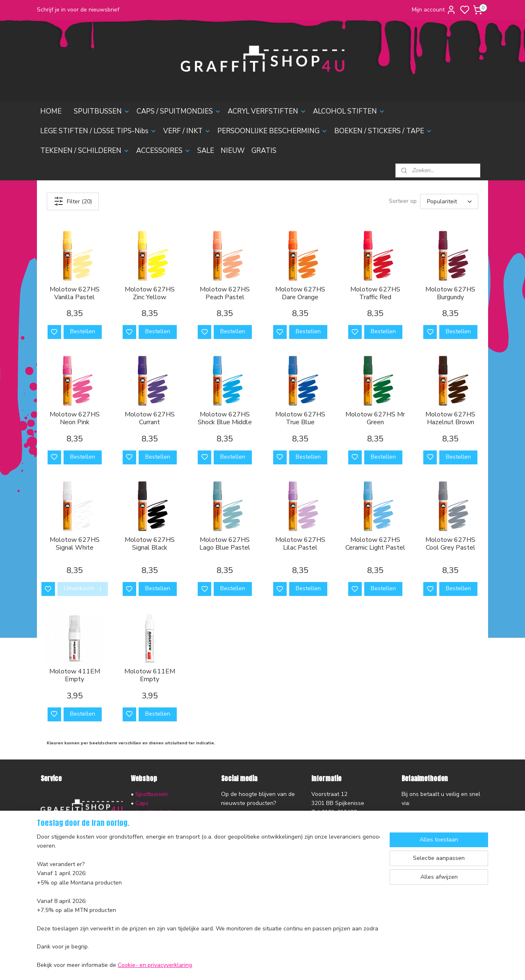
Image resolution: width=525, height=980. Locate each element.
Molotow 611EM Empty (150, 675)
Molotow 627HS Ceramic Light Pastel (375, 544)
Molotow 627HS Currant (150, 418)
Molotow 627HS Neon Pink (75, 418)
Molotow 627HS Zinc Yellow (150, 293)
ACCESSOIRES (163, 151)
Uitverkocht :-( (83, 588)
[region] (208, 902)
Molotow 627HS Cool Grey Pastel (450, 544)
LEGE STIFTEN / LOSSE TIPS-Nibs (98, 131)
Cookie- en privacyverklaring (155, 965)
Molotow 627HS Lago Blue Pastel (225, 544)
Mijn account (434, 10)
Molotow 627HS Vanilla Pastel (75, 293)
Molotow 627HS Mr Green (375, 418)
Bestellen (83, 331)
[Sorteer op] (449, 201)
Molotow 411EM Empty (75, 675)
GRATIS (264, 151)
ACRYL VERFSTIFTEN (267, 111)
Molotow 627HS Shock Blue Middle (225, 418)
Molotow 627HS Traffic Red (375, 293)
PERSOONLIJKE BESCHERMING (273, 131)
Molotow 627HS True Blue (300, 418)
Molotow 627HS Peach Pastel (225, 293)
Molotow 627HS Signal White (75, 544)
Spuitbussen (152, 794)
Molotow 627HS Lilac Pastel (300, 544)
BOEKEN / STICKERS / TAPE (383, 131)
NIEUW (233, 151)
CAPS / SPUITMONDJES (179, 111)
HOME (51, 111)
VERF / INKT (187, 131)
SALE (206, 151)
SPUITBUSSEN (102, 111)
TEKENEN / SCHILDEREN (85, 151)
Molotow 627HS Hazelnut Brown (450, 418)
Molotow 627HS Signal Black (150, 544)
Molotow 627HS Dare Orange (300, 293)
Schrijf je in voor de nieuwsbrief (78, 10)
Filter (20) (73, 201)
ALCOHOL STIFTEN (349, 111)
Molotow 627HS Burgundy (450, 293)
